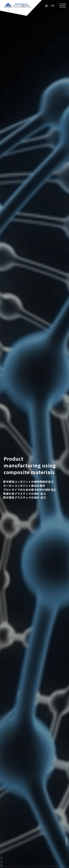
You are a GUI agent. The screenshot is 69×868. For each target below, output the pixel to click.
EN (53, 6)
